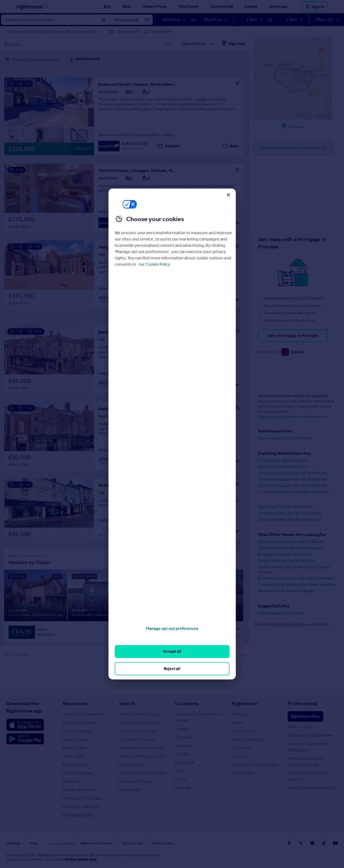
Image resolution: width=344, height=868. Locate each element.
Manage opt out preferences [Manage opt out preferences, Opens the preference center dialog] (172, 628)
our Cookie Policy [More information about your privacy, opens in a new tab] (154, 264)
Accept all (172, 651)
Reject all (172, 669)
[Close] (228, 195)
